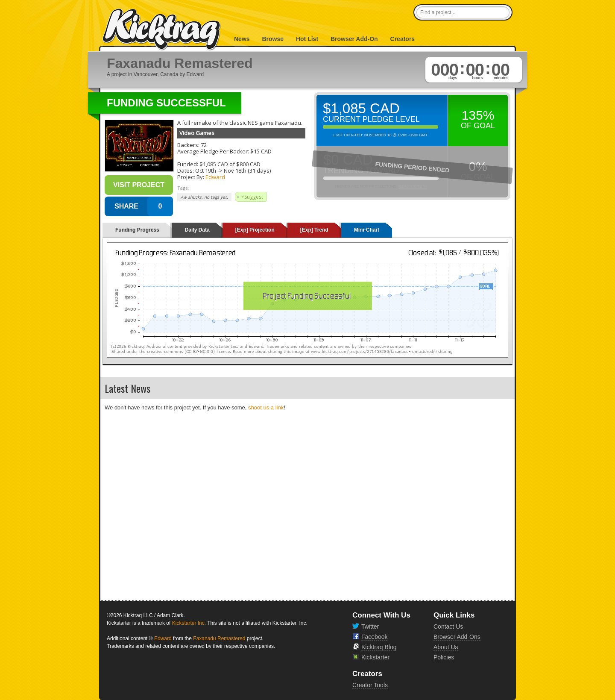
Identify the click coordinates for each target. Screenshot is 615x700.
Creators (403, 39)
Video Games (197, 133)
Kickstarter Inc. (189, 623)
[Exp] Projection (255, 230)
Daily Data (197, 230)
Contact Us (448, 626)
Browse (273, 39)
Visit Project (139, 185)
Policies (444, 657)
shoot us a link (266, 407)
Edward (215, 177)
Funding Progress (137, 230)
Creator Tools (370, 685)
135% (478, 115)
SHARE (126, 206)
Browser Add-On (354, 39)
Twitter (370, 626)
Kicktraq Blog (379, 647)
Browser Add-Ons (457, 637)
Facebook (374, 637)
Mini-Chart (367, 230)
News (242, 39)
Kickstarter (375, 657)
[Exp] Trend (314, 230)
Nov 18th (235, 171)
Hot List (307, 39)
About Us (446, 647)
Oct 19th (206, 171)
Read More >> (413, 186)
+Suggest (252, 197)
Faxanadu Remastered (219, 638)
